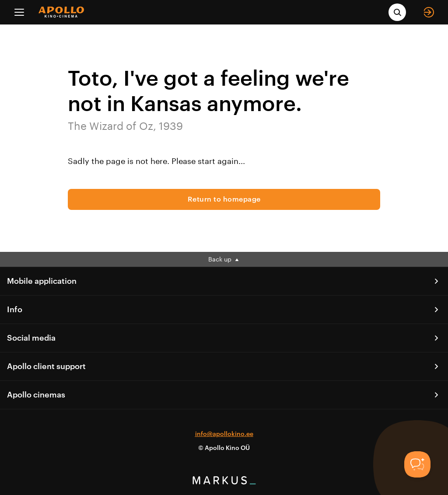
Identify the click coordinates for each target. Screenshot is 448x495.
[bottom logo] (224, 482)
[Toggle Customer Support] (417, 464)
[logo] (61, 12)
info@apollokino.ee (224, 434)
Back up (224, 259)
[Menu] (19, 12)
